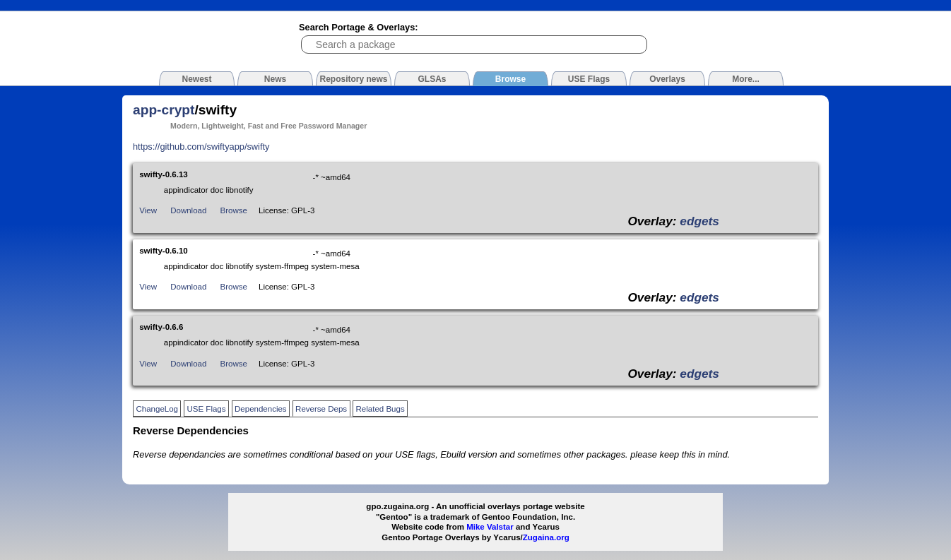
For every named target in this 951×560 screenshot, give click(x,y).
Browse (234, 210)
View (148, 210)
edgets (699, 221)
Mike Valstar (490, 527)
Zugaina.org (546, 537)
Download (188, 210)
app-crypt (164, 110)
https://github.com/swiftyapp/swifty (201, 147)
